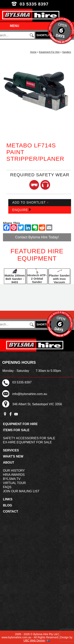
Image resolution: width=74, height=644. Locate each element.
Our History (14, 471)
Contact (11, 511)
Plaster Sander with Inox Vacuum (59, 279)
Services (11, 450)
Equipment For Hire (49, 52)
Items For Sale (16, 430)
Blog (7, 505)
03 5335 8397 (37, 4)
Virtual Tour (14, 483)
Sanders (67, 52)
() (46, 35)
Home (33, 52)
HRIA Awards (14, 475)
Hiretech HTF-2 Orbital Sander (37, 279)
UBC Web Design (34, 640)
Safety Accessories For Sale (29, 438)
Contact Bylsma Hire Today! (37, 237)
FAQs (7, 487)
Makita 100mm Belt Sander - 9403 (15, 279)
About (9, 463)
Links (8, 499)
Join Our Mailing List (21, 491)
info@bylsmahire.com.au (30, 394)
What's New (13, 456)
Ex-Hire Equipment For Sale (27, 442)
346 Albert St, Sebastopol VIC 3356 (37, 404)
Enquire (22, 210)
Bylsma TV (12, 479)
